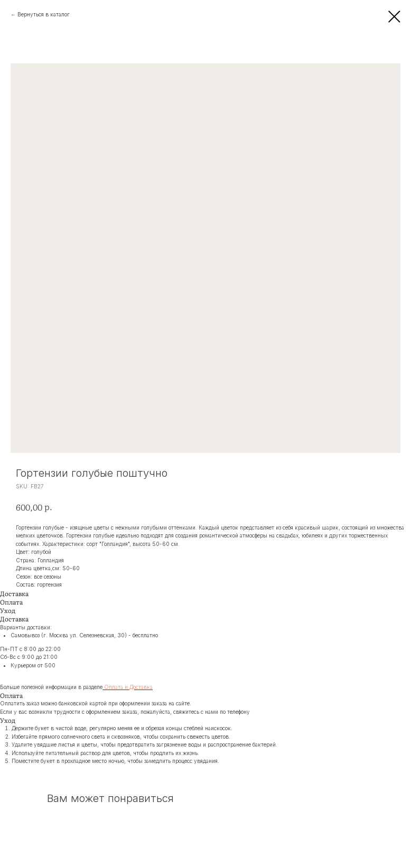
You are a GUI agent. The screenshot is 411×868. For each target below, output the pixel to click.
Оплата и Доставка (128, 687)
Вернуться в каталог (44, 14)
